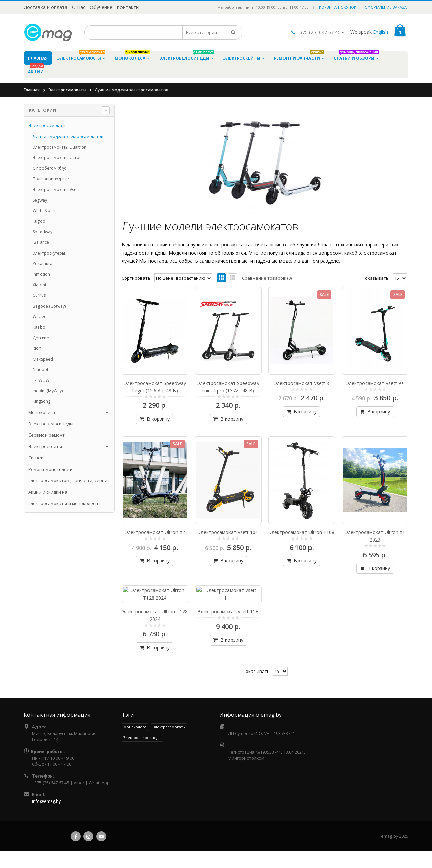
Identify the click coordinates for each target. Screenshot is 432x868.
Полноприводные (51, 179)
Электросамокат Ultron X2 (155, 490)
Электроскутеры (49, 253)
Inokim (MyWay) (48, 391)
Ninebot (40, 370)
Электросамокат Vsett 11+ (228, 618)
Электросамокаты (67, 90)
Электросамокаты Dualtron (60, 147)
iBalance (41, 242)
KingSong (42, 401)
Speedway (43, 232)
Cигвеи (36, 458)
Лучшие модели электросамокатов (68, 137)
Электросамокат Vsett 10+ (228, 490)
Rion (37, 348)
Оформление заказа (386, 7)
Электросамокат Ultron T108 (302, 490)
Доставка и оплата (46, 7)
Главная (32, 90)
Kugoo (39, 221)
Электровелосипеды (51, 424)
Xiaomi (39, 285)
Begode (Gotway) (49, 306)
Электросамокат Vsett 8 (302, 362)
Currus (39, 295)
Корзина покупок (338, 7)
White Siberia (45, 211)
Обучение (101, 7)
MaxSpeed (43, 359)
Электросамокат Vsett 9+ (375, 362)
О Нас (79, 7)
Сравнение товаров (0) (267, 278)
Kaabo (39, 327)
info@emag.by (46, 808)
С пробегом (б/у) (49, 168)
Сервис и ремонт (47, 435)
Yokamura (43, 264)
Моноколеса (42, 412)
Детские (41, 338)
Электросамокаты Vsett (56, 190)
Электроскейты (45, 446)
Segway (40, 200)
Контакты (128, 7)
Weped (40, 317)
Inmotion (41, 274)
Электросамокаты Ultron (57, 157)
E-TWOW (41, 380)
